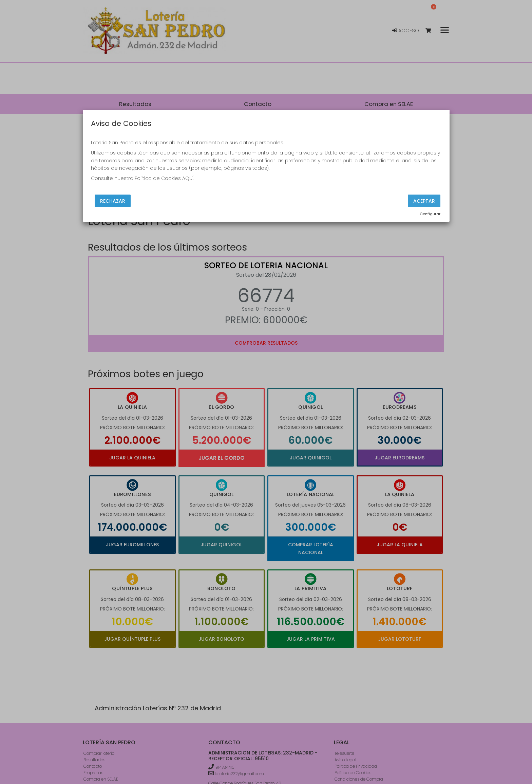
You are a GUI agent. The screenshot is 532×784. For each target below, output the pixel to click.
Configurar (430, 214)
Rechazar (113, 201)
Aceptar (424, 201)
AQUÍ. (188, 178)
